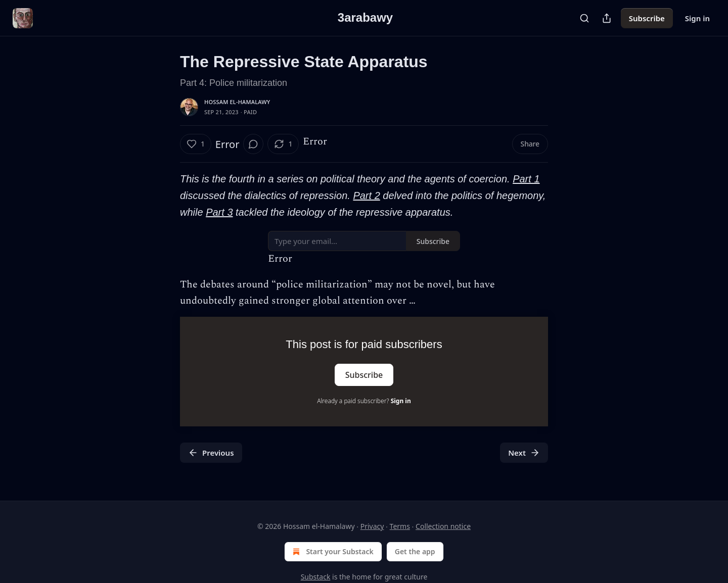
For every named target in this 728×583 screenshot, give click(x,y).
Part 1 (526, 179)
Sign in (697, 18)
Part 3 (219, 212)
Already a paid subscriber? (364, 401)
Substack (316, 577)
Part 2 (366, 196)
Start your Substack (332, 552)
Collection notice (443, 526)
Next (524, 453)
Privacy (372, 526)
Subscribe (647, 18)
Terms (400, 526)
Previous (211, 453)
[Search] (584, 18)
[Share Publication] (607, 18)
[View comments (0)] (253, 144)
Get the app (415, 551)
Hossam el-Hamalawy (237, 102)
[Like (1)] (196, 144)
